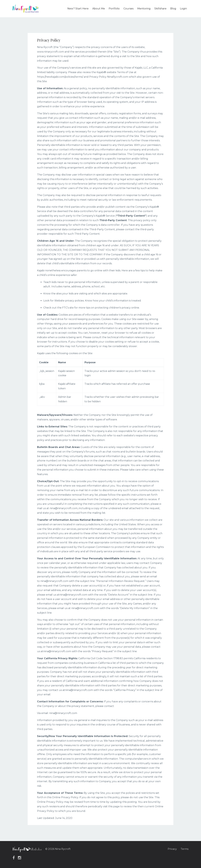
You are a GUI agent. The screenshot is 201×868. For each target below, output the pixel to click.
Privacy (172, 849)
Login (183, 9)
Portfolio (114, 9)
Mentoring (144, 9)
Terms (185, 849)
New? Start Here (78, 9)
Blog (173, 9)
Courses (128, 9)
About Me (99, 9)
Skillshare (160, 9)
